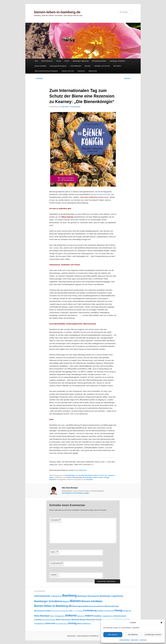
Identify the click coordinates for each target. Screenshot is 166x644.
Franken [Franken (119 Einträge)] (100, 611)
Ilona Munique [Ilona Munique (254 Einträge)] (42, 616)
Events (59, 61)
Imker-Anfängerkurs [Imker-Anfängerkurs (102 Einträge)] (57, 616)
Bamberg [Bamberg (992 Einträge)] (69, 595)
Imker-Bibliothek (76, 66)
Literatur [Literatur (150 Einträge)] (38, 620)
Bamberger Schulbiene (117, 61)
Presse (67, 61)
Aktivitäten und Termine (102, 66)
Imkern (101, 477)
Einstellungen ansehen (153, 635)
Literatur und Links (68, 71)
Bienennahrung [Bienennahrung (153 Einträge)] (112, 606)
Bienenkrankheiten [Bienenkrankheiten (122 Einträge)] (96, 606)
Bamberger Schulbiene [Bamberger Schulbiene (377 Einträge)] (48, 601)
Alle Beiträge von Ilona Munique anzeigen (76, 493)
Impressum (143, 640)
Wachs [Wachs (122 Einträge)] (80, 624)
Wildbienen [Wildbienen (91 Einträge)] (87, 624)
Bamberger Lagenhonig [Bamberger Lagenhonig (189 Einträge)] (111, 596)
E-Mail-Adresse (57, 563)
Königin (107, 477)
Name (54, 552)
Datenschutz (135, 640)
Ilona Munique (76, 107)
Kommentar (56, 520)
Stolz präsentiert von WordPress (88, 636)
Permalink (89, 480)
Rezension (53, 480)
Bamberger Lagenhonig (81, 61)
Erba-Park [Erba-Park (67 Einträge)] (65, 611)
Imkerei (96, 475)
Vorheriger (38, 78)
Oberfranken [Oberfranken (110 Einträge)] (66, 620)
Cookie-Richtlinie (125, 640)
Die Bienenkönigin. (104, 194)
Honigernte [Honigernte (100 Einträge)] (127, 611)
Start (36, 61)
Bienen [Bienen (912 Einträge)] (75, 601)
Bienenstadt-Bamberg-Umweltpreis (46, 71)
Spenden (88, 66)
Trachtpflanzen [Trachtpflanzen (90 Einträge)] (39, 624)
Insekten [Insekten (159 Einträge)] (98, 616)
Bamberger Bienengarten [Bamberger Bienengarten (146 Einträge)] (88, 596)
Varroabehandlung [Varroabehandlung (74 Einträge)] (62, 624)
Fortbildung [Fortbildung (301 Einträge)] (90, 610)
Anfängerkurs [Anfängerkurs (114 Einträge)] (56, 596)
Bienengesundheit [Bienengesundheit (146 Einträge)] (80, 606)
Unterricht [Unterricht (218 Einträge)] (50, 623)
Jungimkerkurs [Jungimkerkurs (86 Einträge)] (107, 616)
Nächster (128, 78)
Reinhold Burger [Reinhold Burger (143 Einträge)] (79, 620)
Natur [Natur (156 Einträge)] (58, 620)
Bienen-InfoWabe (40, 66)
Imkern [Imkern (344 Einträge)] (89, 616)
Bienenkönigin (78, 477)
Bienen (91, 475)
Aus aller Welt (83, 475)
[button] (161, 623)
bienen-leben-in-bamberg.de (57, 12)
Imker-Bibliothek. (81, 470)
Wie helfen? (117, 66)
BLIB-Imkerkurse (47, 61)
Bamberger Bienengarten (58, 66)
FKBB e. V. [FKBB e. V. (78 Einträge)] (72, 611)
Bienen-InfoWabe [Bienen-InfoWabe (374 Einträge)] (92, 601)
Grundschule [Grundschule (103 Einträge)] (109, 611)
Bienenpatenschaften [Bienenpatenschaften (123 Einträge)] (43, 611)
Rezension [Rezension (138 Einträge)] (91, 620)
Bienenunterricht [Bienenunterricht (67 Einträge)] (57, 611)
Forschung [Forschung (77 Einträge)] (79, 611)
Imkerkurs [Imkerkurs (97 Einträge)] (81, 616)
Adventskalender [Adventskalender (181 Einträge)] (42, 596)
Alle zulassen (113, 635)
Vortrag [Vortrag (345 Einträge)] (72, 623)
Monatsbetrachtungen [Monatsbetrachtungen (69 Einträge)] (49, 620)
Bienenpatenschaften (99, 61)
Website (54, 575)
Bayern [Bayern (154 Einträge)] (66, 601)
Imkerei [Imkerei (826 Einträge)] (71, 615)
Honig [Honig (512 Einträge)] (118, 610)
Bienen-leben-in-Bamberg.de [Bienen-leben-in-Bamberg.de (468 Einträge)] (53, 606)
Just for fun (103, 475)
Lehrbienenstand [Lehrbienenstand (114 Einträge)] (119, 616)
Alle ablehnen (133, 635)
